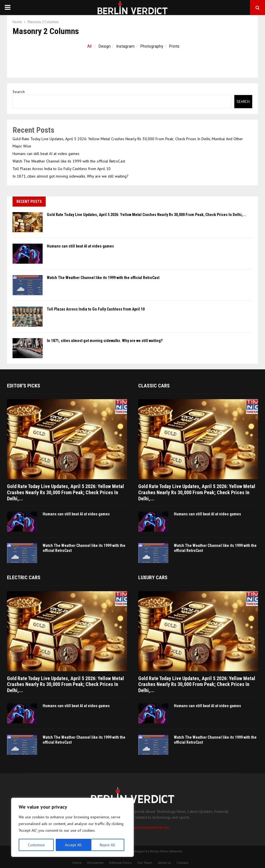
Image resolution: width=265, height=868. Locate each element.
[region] (72, 828)
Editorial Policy (121, 863)
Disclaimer (95, 863)
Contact (183, 863)
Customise (36, 845)
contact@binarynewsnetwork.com (142, 827)
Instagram (126, 46)
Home (77, 863)
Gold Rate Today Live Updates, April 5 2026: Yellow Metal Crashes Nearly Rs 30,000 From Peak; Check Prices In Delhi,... (146, 215)
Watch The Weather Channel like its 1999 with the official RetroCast (69, 161)
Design (105, 46)
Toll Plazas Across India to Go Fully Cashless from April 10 (62, 169)
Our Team (145, 863)
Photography (152, 46)
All (89, 46)
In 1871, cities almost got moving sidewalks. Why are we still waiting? (70, 176)
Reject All (72, 845)
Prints (174, 46)
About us (164, 863)
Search (19, 92)
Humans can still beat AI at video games (46, 154)
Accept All (109, 845)
